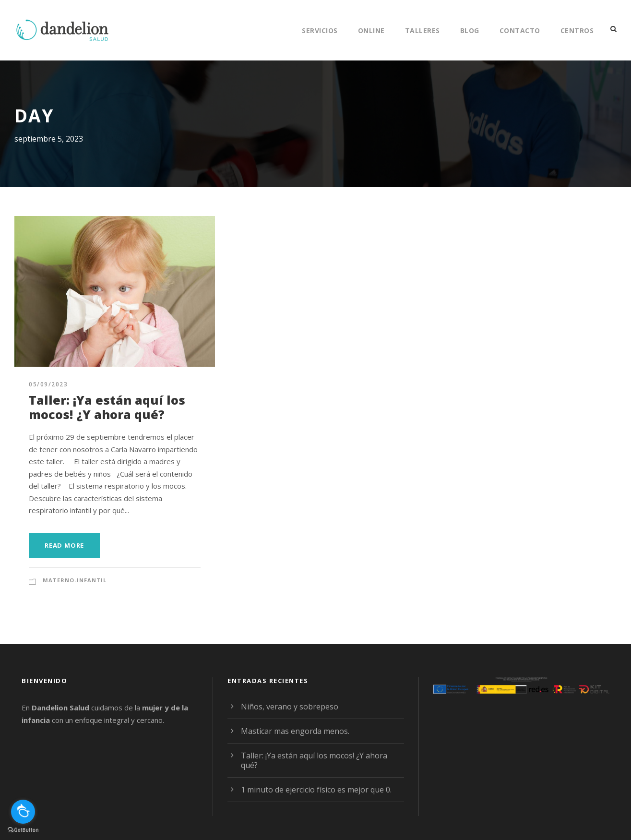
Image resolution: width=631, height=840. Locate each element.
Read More (65, 545)
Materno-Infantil (72, 580)
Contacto (519, 30)
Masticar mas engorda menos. (292, 731)
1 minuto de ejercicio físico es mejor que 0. (314, 789)
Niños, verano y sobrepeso (286, 706)
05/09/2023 (47, 384)
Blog (469, 30)
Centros (576, 30)
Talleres (421, 30)
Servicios (315, 30)
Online (369, 30)
